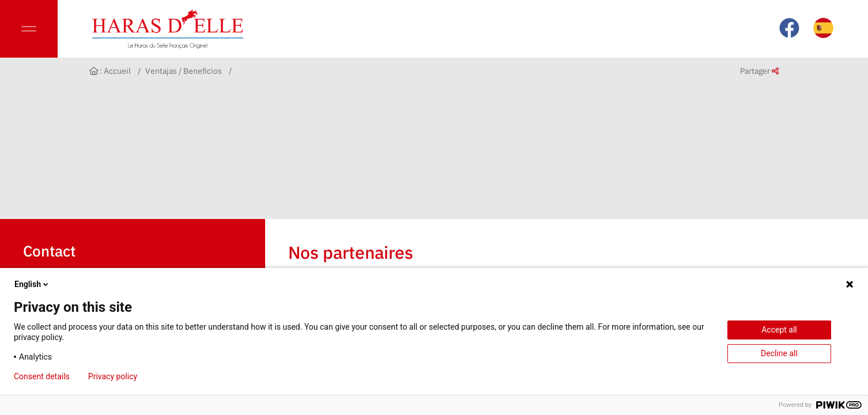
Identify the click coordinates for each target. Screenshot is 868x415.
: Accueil (110, 71)
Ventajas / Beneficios (184, 71)
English (32, 284)
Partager (759, 71)
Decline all (779, 353)
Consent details (42, 376)
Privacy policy (113, 376)
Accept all (779, 330)
